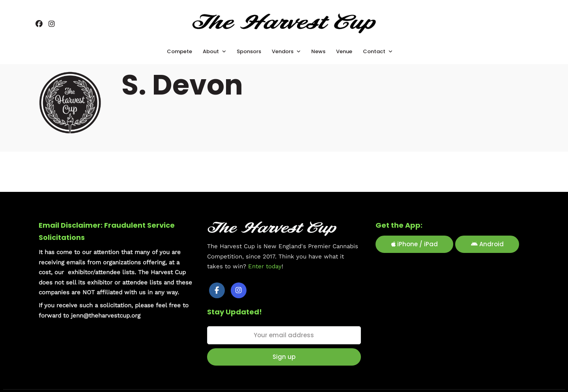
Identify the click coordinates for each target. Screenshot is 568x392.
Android (487, 243)
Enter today (265, 266)
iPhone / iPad (415, 243)
